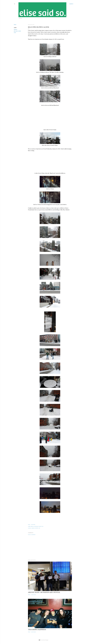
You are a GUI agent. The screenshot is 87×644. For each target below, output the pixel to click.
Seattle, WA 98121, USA (36, 528)
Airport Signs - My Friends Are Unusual (44, 592)
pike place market (17, 31)
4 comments (33, 595)
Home (20, 18)
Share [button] (15, 25)
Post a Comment (32, 535)
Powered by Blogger (43, 640)
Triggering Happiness (37, 630)
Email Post (33, 525)
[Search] (71, 4)
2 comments (33, 632)
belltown (15, 29)
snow (15, 33)
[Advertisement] (50, 547)
